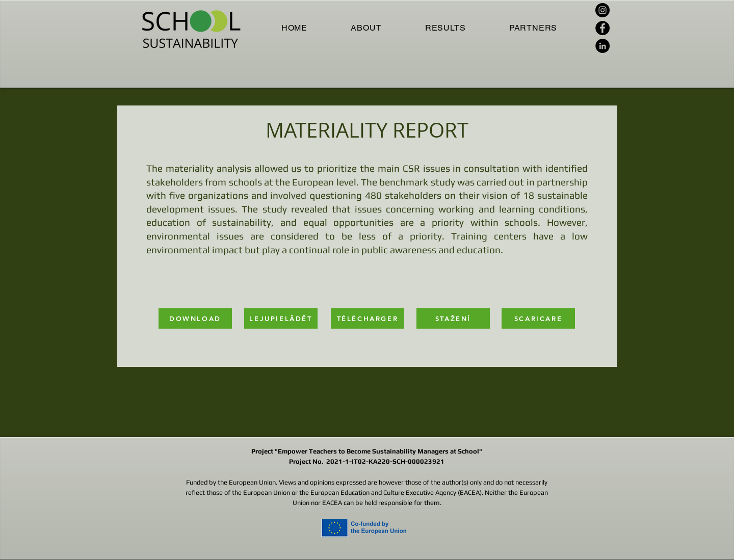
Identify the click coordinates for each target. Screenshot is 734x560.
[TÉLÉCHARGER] (368, 318)
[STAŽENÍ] (453, 318)
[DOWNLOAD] (195, 318)
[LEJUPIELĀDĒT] (281, 318)
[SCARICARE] (538, 318)
